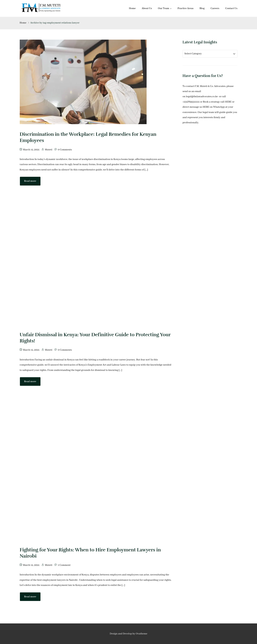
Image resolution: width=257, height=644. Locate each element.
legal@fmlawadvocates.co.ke (202, 97)
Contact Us (231, 8)
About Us (147, 8)
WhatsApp (219, 107)
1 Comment (64, 565)
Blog (202, 8)
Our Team (164, 8)
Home (132, 8)
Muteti (49, 150)
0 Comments (65, 150)
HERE (228, 102)
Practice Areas (185, 8)
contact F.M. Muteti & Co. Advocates (206, 86)
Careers (215, 8)
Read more (30, 181)
